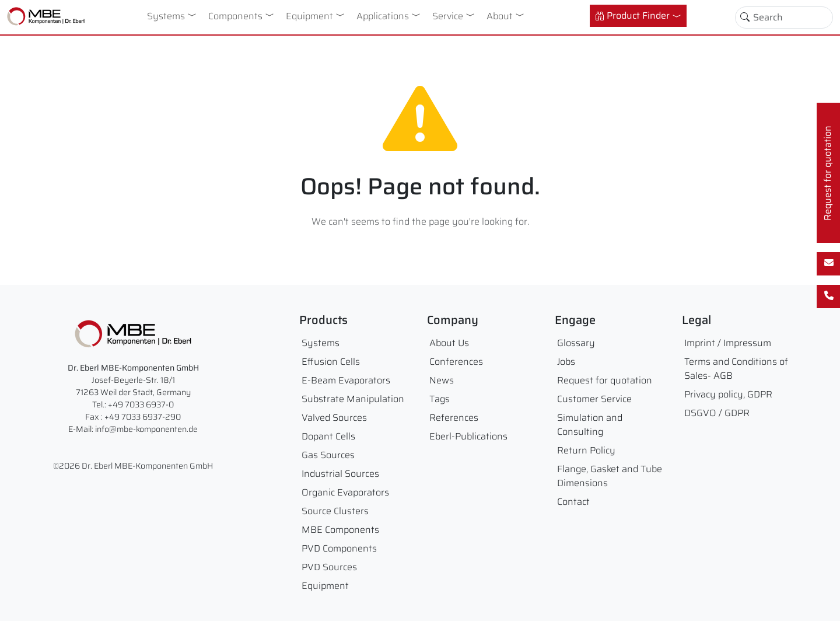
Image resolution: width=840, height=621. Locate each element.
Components (235, 16)
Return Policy (586, 450)
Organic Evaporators (345, 492)
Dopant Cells (328, 436)
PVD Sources (329, 567)
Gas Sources (328, 455)
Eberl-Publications (468, 436)
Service (448, 16)
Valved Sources (334, 418)
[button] (194, 15)
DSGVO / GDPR (717, 413)
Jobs (566, 362)
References (454, 418)
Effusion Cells (331, 362)
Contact (573, 502)
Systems (166, 16)
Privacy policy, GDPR (728, 394)
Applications (383, 16)
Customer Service (594, 399)
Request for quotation (605, 380)
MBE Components (340, 530)
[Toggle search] (745, 18)
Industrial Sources (340, 474)
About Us (449, 343)
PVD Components (339, 548)
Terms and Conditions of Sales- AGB (736, 369)
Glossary (576, 343)
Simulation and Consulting (590, 425)
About (500, 16)
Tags (440, 399)
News (442, 380)
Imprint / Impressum (728, 343)
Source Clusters (335, 511)
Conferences (456, 362)
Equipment (309, 16)
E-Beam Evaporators (346, 380)
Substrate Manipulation (353, 399)
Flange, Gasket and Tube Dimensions (610, 476)
